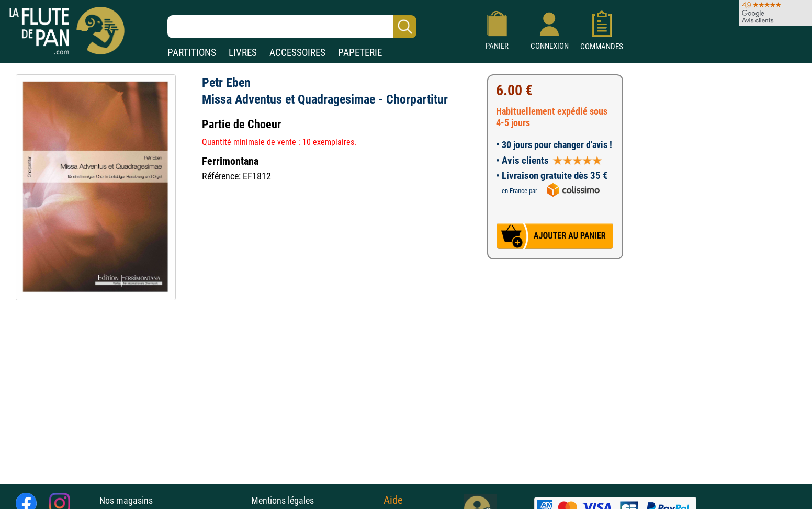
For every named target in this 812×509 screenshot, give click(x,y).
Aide (393, 500)
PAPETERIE (360, 53)
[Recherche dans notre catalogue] (292, 27)
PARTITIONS (192, 53)
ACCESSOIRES (297, 53)
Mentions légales (283, 500)
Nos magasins (126, 500)
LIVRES (243, 53)
